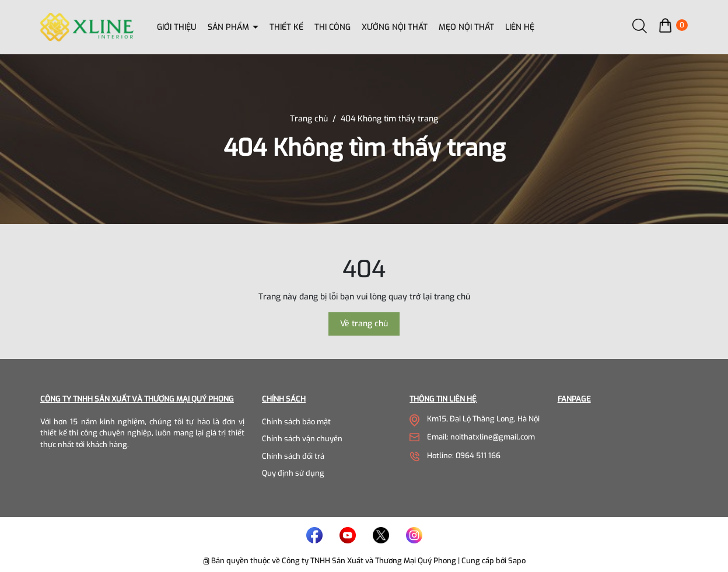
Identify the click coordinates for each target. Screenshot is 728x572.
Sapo (517, 561)
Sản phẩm (230, 27)
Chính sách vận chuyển (302, 439)
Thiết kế (286, 27)
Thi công (332, 27)
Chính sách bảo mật (296, 422)
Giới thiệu (177, 27)
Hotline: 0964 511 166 (464, 456)
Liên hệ (520, 27)
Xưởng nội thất (395, 27)
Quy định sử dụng (293, 473)
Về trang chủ (364, 324)
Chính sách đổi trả (293, 456)
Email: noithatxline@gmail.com (481, 437)
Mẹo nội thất (466, 27)
